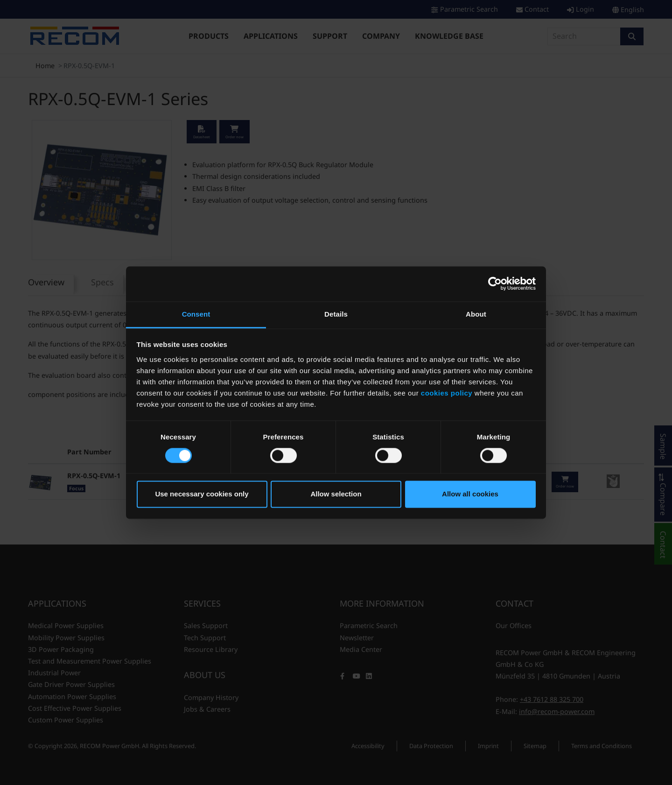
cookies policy (447, 393)
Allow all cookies (470, 494)
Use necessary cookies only (202, 494)
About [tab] (476, 314)
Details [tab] (336, 314)
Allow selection (336, 494)
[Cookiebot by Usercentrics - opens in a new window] (495, 283)
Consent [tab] (196, 314)
